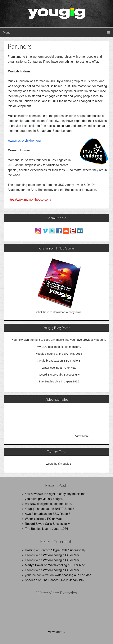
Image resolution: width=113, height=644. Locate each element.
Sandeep (31, 580)
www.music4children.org (24, 141)
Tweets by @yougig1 (58, 464)
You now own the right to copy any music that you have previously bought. (59, 340)
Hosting (30, 550)
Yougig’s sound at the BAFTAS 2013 (59, 354)
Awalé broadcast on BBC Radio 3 (59, 361)
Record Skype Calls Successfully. (59, 375)
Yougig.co (62, 16)
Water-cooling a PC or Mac (59, 368)
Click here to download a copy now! (59, 312)
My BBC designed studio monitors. (59, 347)
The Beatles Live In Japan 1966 (59, 381)
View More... (83, 436)
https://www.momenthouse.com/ (29, 200)
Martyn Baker (34, 565)
